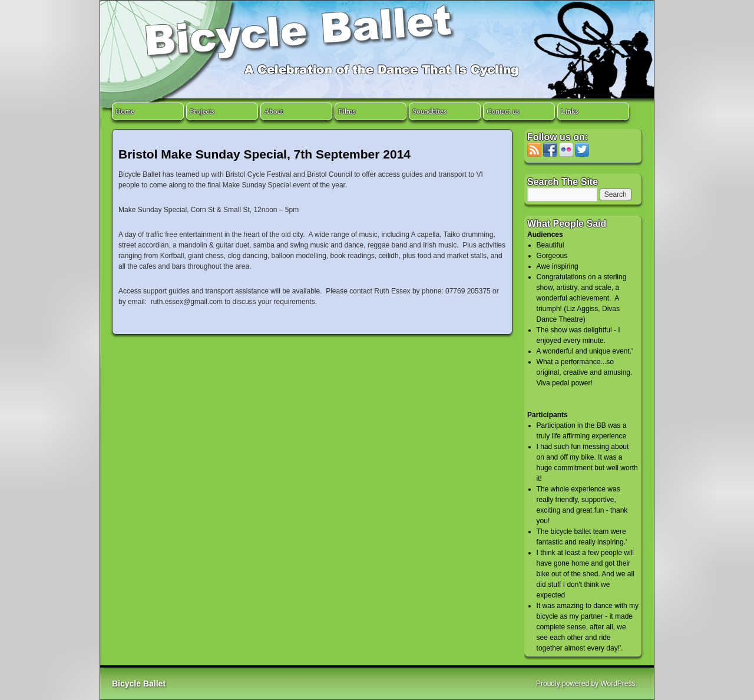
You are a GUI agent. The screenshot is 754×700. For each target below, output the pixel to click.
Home (125, 111)
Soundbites (429, 111)
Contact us (503, 111)
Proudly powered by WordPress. (587, 684)
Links (570, 111)
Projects (202, 111)
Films (347, 111)
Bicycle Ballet (139, 684)
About (274, 111)
